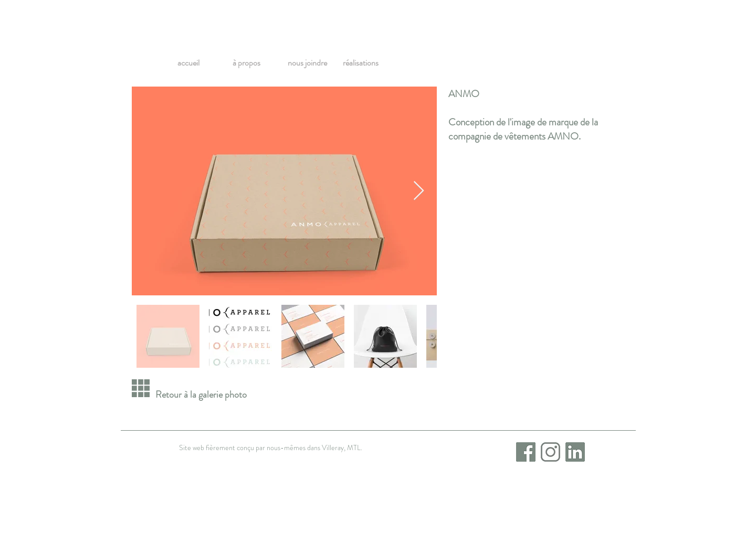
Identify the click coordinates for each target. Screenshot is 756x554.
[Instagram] (550, 452)
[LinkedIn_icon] (575, 452)
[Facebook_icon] (526, 452)
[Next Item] (419, 191)
